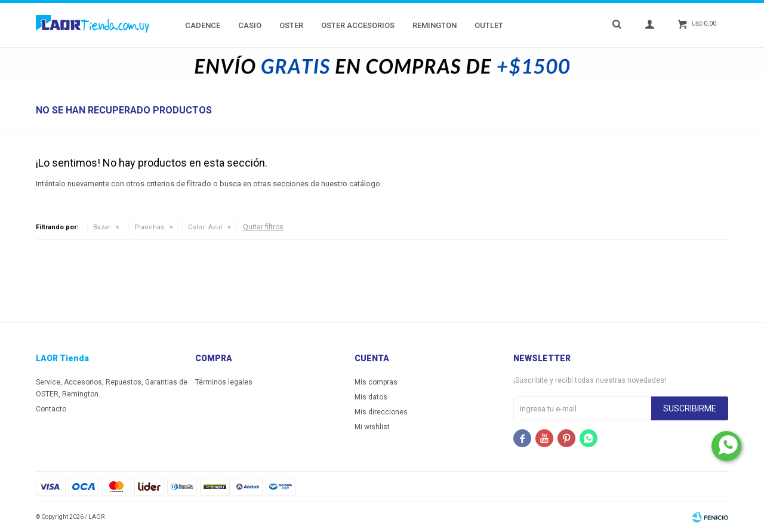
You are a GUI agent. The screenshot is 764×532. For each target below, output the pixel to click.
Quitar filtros (263, 227)
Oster (291, 25)
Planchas (149, 227)
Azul (205, 227)
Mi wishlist (372, 427)
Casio (250, 25)
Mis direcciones (381, 412)
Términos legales (224, 382)
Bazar (102, 227)
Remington (435, 25)
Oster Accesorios (358, 25)
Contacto (51, 409)
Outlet (489, 25)
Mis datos (371, 397)
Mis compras (376, 382)
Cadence (203, 25)
